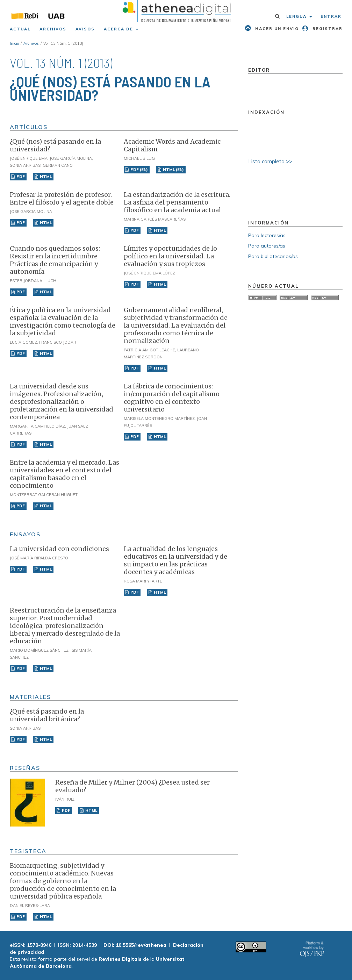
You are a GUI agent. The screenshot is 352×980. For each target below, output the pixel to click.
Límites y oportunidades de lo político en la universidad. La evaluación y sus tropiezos (170, 256)
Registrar (327, 29)
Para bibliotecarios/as (273, 256)
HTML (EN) (173, 170)
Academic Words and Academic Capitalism (172, 145)
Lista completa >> (270, 161)
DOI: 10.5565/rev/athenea (135, 945)
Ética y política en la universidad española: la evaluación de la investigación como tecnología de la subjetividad (63, 321)
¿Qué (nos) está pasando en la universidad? (55, 145)
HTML (45, 177)
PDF (20, 177)
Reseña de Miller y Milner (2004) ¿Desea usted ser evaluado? (132, 786)
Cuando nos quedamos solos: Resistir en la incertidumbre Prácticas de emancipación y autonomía (55, 260)
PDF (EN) (139, 170)
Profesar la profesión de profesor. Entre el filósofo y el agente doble (62, 198)
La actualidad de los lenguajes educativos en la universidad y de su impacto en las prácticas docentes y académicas (175, 560)
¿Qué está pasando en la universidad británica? (47, 715)
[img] (176, 11)
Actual (20, 29)
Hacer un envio (276, 29)
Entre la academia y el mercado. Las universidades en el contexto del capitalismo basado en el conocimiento (64, 474)
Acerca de (119, 29)
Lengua (297, 16)
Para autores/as (267, 246)
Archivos (53, 29)
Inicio (14, 43)
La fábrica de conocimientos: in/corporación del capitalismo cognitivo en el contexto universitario (172, 398)
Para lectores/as (267, 235)
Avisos (85, 29)
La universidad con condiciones (59, 549)
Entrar (331, 16)
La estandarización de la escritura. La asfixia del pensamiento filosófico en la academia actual (177, 202)
